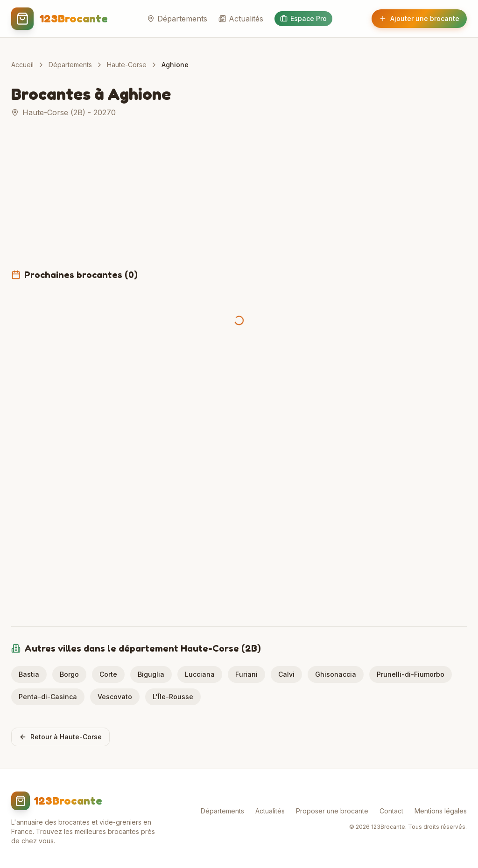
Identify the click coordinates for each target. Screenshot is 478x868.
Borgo (69, 674)
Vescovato (115, 697)
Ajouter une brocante (419, 18)
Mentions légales (441, 811)
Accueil (22, 65)
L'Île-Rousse (173, 697)
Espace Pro (303, 18)
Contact (391, 811)
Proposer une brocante (332, 811)
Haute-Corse (127, 65)
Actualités (241, 19)
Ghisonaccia (336, 674)
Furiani (246, 674)
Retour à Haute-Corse (60, 737)
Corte (108, 674)
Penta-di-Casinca (48, 697)
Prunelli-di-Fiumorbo (411, 674)
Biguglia (151, 674)
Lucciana (200, 674)
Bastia (29, 674)
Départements (177, 19)
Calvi (286, 674)
